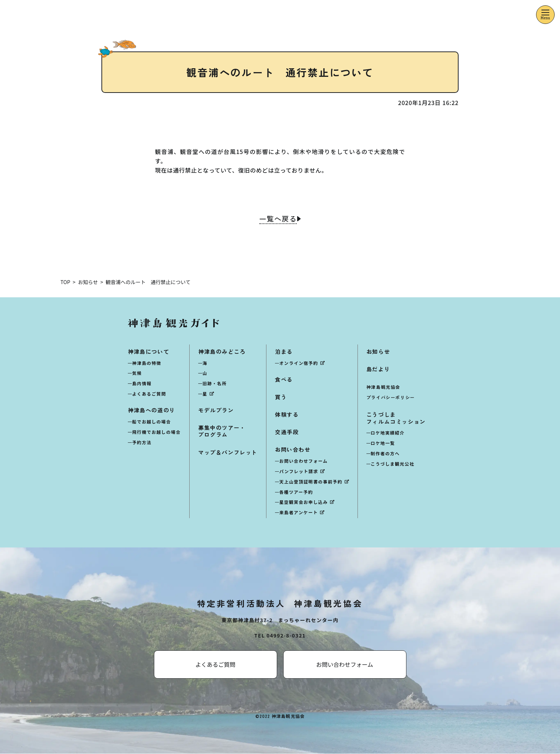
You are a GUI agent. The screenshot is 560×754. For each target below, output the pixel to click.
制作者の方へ (385, 454)
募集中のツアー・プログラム (222, 431)
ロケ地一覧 (383, 443)
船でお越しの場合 (152, 422)
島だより (378, 369)
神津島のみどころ (222, 351)
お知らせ (378, 351)
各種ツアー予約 (296, 492)
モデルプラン (216, 410)
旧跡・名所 (215, 384)
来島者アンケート (299, 513)
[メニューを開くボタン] (545, 15)
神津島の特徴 (147, 363)
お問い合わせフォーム (304, 461)
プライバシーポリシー (391, 398)
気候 (137, 373)
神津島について (149, 351)
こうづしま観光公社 (392, 464)
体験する (287, 415)
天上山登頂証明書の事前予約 (311, 482)
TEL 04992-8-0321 (280, 636)
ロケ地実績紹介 (388, 433)
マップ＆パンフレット (228, 452)
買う (281, 397)
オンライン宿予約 (299, 363)
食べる (284, 379)
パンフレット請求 (299, 472)
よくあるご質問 (149, 394)
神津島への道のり (152, 410)
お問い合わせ (293, 450)
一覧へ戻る (278, 219)
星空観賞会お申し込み (304, 502)
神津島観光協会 (383, 387)
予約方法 (142, 442)
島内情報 (142, 384)
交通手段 (287, 432)
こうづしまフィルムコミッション (396, 418)
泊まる (284, 351)
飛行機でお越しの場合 (156, 432)
